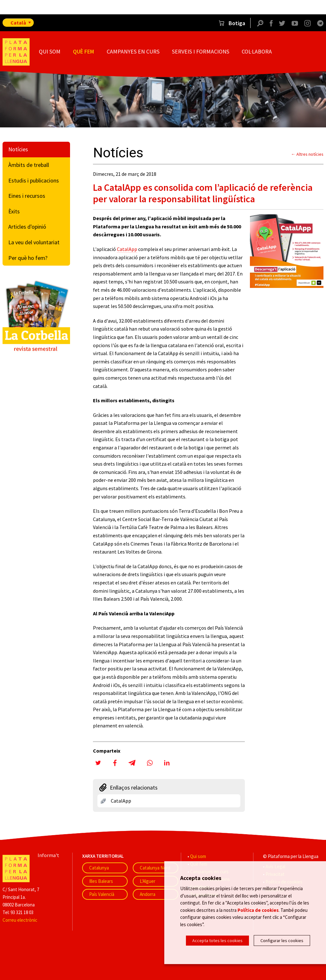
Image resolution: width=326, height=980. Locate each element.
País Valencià (102, 894)
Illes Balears (101, 881)
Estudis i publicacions (34, 180)
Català (18, 23)
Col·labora (257, 51)
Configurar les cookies (282, 941)
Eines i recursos (27, 196)
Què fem (83, 51)
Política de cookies (258, 911)
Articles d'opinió (27, 227)
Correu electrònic (20, 920)
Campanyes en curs (133, 51)
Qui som (50, 51)
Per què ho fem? (28, 258)
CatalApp (127, 249)
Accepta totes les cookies (217, 941)
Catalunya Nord (155, 868)
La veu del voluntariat (34, 242)
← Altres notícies (307, 154)
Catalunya (99, 868)
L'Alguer (148, 881)
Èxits (14, 211)
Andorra (148, 894)
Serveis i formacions (201, 51)
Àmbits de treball (29, 165)
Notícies (18, 149)
